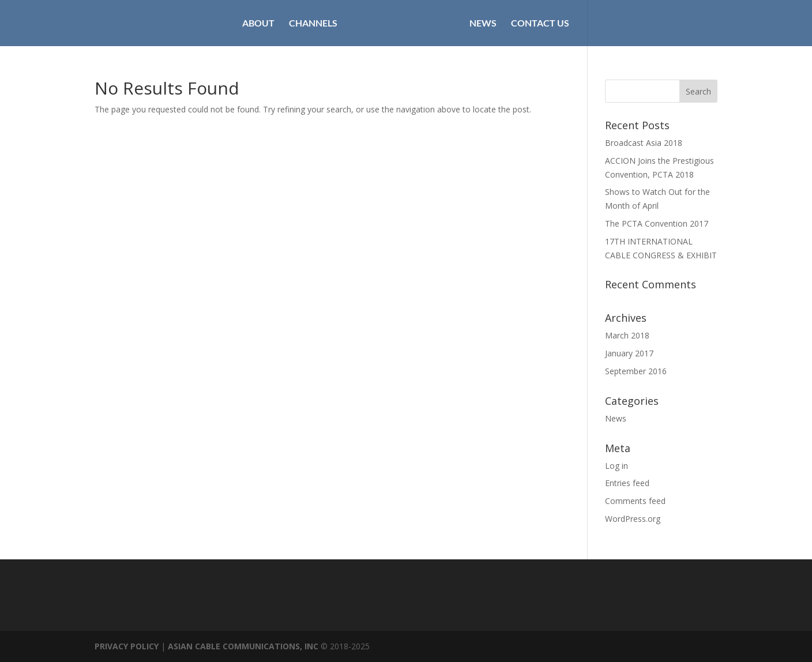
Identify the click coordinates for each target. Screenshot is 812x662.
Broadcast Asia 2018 (644, 143)
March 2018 (627, 335)
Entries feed (627, 483)
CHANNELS (313, 24)
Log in (616, 466)
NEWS (483, 24)
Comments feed (635, 501)
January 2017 (629, 353)
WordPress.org (633, 519)
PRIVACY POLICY (127, 646)
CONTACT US (540, 24)
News (616, 418)
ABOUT (258, 24)
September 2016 (636, 371)
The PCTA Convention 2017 (657, 223)
